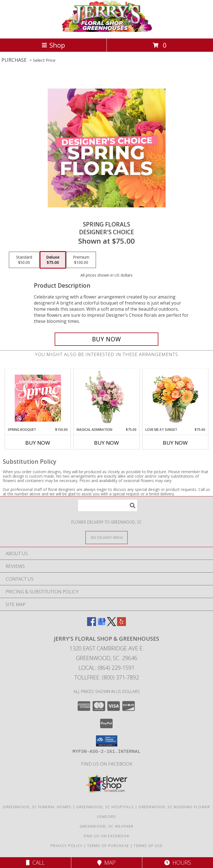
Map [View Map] (106, 863)
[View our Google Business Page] (102, 624)
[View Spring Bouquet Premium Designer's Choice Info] (38, 398)
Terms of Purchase (108, 846)
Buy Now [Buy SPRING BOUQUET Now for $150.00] (38, 443)
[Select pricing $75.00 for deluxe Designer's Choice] (53, 260)
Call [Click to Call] (35, 863)
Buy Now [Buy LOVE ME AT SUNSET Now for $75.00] (175, 443)
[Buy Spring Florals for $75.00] (106, 339)
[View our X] (111, 624)
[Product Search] (108, 505)
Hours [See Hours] (178, 863)
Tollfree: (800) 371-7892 (107, 677)
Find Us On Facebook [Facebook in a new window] (107, 764)
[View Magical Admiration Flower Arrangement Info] (107, 398)
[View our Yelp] (121, 624)
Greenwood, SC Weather (106, 826)
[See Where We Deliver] (106, 537)
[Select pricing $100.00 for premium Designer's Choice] (81, 260)
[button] (107, 741)
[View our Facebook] (92, 624)
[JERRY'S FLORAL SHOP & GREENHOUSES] (107, 30)
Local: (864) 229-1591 (106, 668)
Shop (53, 45)
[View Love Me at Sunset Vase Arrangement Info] (175, 398)
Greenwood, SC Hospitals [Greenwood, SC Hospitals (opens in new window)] (105, 807)
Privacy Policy (66, 846)
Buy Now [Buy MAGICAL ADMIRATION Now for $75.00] (106, 443)
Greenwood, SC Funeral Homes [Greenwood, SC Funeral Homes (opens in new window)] (37, 807)
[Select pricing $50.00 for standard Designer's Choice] (24, 260)
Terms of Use (148, 846)
